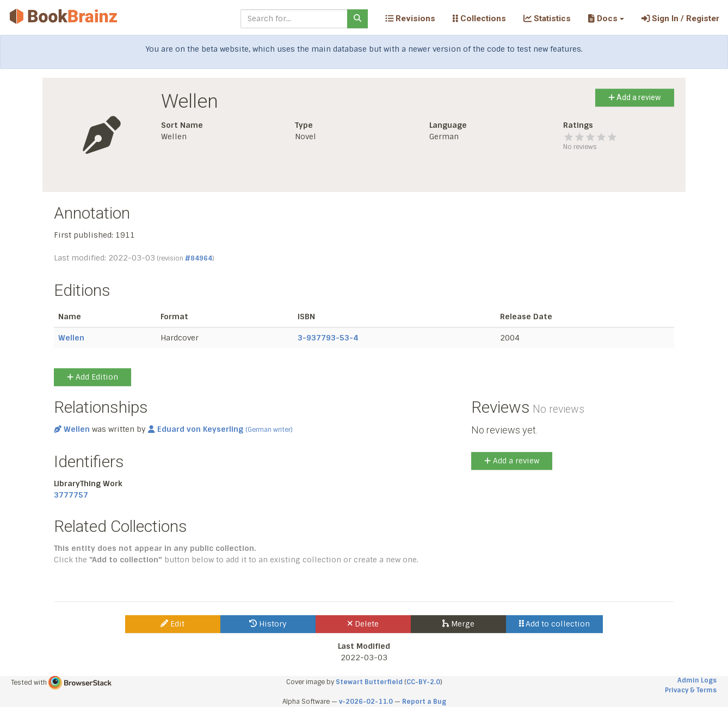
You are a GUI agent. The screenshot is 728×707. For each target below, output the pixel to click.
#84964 (199, 258)
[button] (606, 18)
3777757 (71, 495)
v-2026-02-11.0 (366, 702)
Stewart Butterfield (369, 682)
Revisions (410, 18)
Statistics (547, 18)
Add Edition (92, 377)
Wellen (71, 338)
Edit (172, 624)
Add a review (635, 97)
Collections (479, 18)
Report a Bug (424, 702)
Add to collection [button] (555, 624)
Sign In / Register (680, 18)
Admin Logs (697, 680)
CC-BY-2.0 (423, 682)
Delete (363, 624)
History (268, 624)
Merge (458, 624)
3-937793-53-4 (328, 338)
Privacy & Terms (691, 690)
